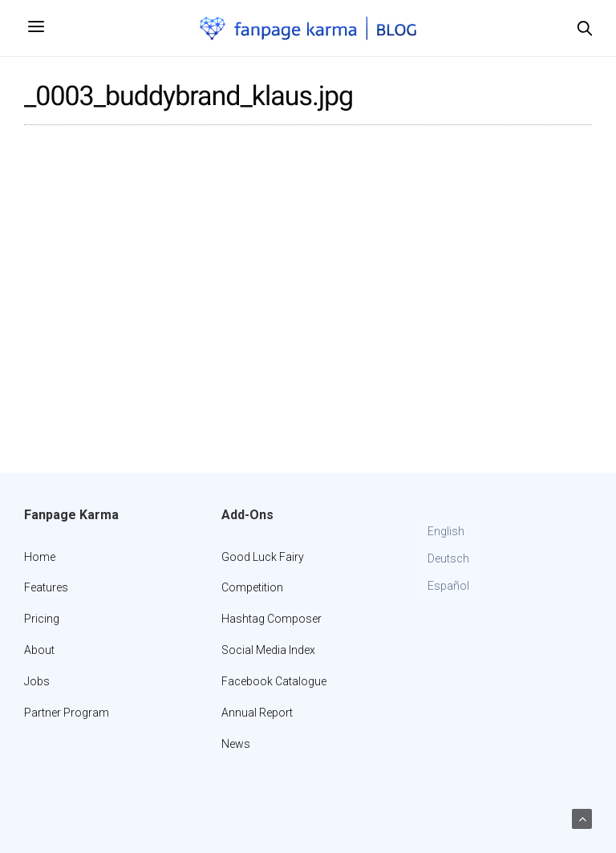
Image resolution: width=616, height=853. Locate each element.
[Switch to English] (448, 532)
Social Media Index (268, 650)
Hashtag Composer (272, 619)
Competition (252, 587)
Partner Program (67, 713)
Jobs (37, 681)
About (39, 650)
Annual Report (257, 713)
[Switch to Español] (448, 587)
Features (46, 587)
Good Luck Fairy (263, 557)
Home (40, 557)
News (236, 744)
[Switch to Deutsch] (448, 559)
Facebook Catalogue (274, 681)
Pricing (42, 619)
